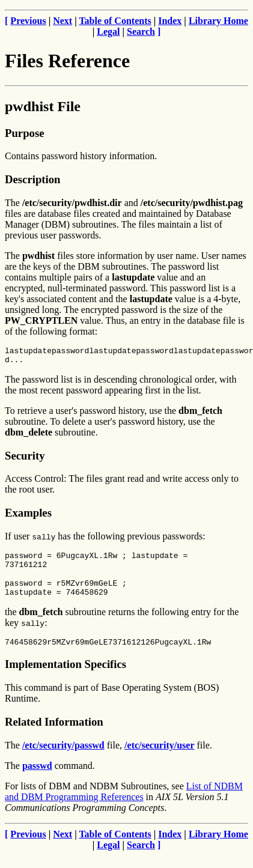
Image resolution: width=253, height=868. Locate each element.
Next (62, 21)
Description (32, 179)
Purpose (24, 133)
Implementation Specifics (66, 677)
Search (141, 32)
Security (25, 459)
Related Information (54, 734)
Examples (28, 516)
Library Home (218, 21)
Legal (108, 32)
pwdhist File (43, 106)
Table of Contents (115, 21)
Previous (28, 21)
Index (170, 21)
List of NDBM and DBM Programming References (124, 804)
